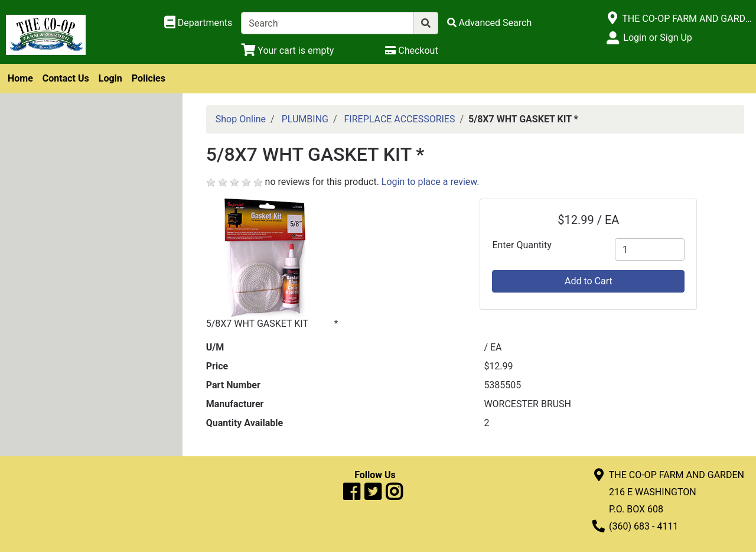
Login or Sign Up (657, 38)
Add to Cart (589, 281)
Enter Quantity (522, 245)
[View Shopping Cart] (287, 51)
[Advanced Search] (490, 23)
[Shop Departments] (198, 23)
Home (20, 78)
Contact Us (66, 78)
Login (110, 78)
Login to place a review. (431, 182)
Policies (149, 78)
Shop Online (241, 119)
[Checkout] (411, 51)
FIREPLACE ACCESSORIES (400, 119)
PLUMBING (305, 119)
